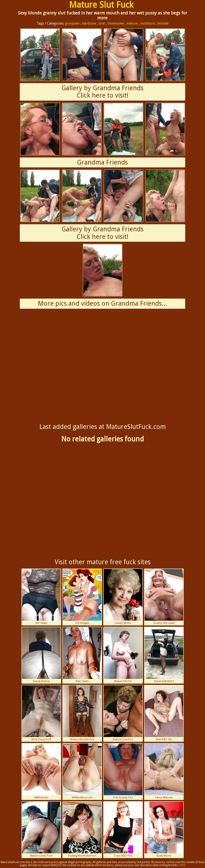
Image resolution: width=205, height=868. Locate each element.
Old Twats (41, 597)
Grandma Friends (102, 162)
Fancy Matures (164, 771)
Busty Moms (164, 829)
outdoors (148, 23)
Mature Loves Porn (41, 829)
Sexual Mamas (41, 655)
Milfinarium (41, 771)
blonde (163, 23)
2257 (182, 865)
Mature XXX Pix (123, 655)
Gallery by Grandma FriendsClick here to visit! (102, 92)
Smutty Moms (123, 597)
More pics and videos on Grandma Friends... (102, 303)
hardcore (89, 23)
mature (132, 23)
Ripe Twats (82, 655)
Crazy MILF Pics (123, 829)
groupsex (72, 23)
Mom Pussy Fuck (41, 713)
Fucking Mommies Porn (82, 829)
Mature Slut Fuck (101, 5)
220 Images (82, 597)
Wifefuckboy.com (82, 771)
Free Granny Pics (123, 771)
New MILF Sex (164, 713)
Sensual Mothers (164, 655)
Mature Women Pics (82, 713)
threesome (116, 23)
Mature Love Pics (123, 713)
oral (102, 23)
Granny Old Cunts (164, 597)
